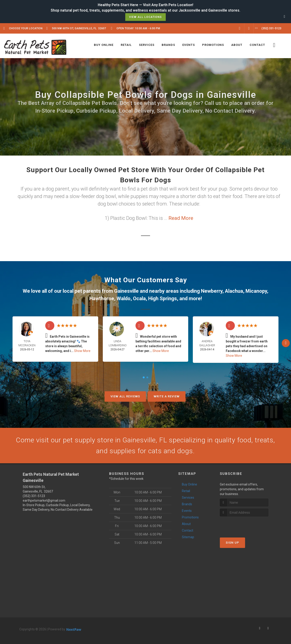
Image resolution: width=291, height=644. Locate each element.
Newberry (212, 291)
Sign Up (232, 543)
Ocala (139, 298)
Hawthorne (102, 298)
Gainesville (126, 291)
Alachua (234, 291)
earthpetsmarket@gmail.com (44, 500)
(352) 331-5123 (34, 496)
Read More (181, 218)
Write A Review (167, 396)
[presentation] (244, 525)
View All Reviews (125, 396)
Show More (82, 351)
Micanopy (256, 291)
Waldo (124, 298)
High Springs (163, 298)
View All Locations (145, 17)
